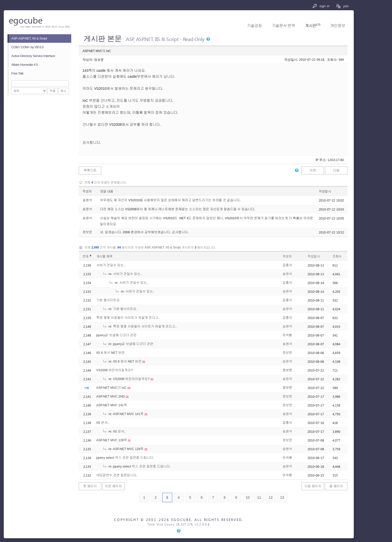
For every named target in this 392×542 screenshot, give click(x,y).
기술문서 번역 (283, 26)
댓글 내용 (106, 191)
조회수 (337, 256)
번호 (86, 256)
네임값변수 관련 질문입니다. (117, 475)
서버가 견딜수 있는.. (111, 265)
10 (248, 497)
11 (259, 497)
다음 (336, 170)
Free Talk (17, 73)
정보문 (287, 353)
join (342, 6)
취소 (63, 91)
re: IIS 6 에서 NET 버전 (122, 361)
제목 (109, 256)
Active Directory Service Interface (33, 56)
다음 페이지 (313, 486)
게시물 (104, 256)
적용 (52, 91)
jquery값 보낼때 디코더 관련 (116, 335)
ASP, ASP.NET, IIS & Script (29, 38)
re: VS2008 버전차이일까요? (126, 379)
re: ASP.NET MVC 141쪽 (123, 414)
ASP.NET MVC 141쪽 (112, 405)
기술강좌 (254, 26)
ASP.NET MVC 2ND (110, 396)
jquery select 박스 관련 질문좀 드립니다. (125, 458)
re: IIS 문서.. (114, 431)
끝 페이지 (336, 486)
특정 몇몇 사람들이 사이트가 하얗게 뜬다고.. (128, 318)
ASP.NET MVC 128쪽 (112, 440)
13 (282, 497)
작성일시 (325, 191)
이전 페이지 (113, 486)
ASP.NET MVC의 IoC (111, 388)
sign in (321, 6)
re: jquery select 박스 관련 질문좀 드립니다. (137, 466)
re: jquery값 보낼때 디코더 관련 (128, 344)
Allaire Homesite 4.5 (24, 65)
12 (271, 497)
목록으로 (90, 170)
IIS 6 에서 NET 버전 (110, 353)
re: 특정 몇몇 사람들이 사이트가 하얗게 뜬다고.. (140, 326)
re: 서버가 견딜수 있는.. (122, 274)
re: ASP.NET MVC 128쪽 (123, 449)
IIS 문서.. (103, 423)
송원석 (287, 274)
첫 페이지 (90, 486)
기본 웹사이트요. (108, 300)
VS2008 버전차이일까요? (114, 370)
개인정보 (338, 26)
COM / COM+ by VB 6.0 (27, 47)
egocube (26, 20)
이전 (313, 170)
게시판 (312, 26)
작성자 (87, 191)
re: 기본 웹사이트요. (120, 309)
